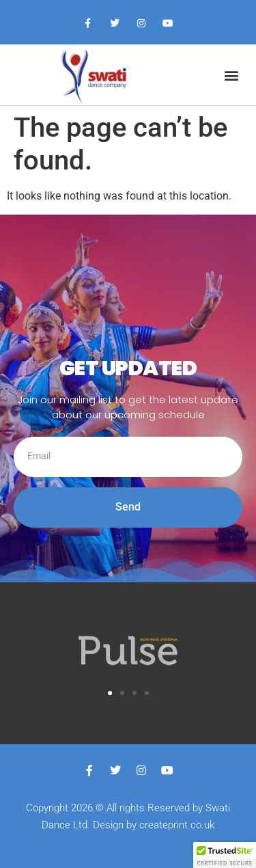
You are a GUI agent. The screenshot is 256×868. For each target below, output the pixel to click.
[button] (231, 75)
